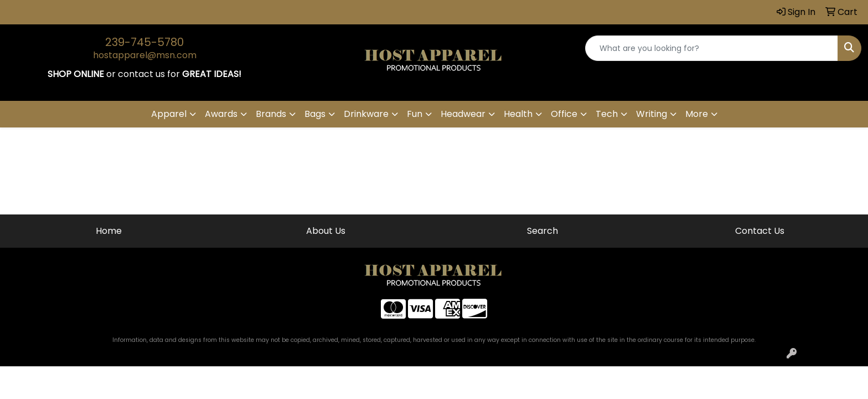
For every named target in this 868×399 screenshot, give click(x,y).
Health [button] (518, 114)
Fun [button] (415, 114)
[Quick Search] (712, 48)
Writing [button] (652, 114)
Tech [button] (607, 114)
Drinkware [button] (366, 114)
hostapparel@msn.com (145, 55)
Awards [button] (221, 114)
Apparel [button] (169, 114)
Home (109, 231)
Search (542, 231)
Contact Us (760, 231)
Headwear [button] (463, 114)
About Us (326, 231)
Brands (271, 114)
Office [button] (564, 114)
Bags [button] (315, 114)
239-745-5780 (144, 42)
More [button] (697, 114)
